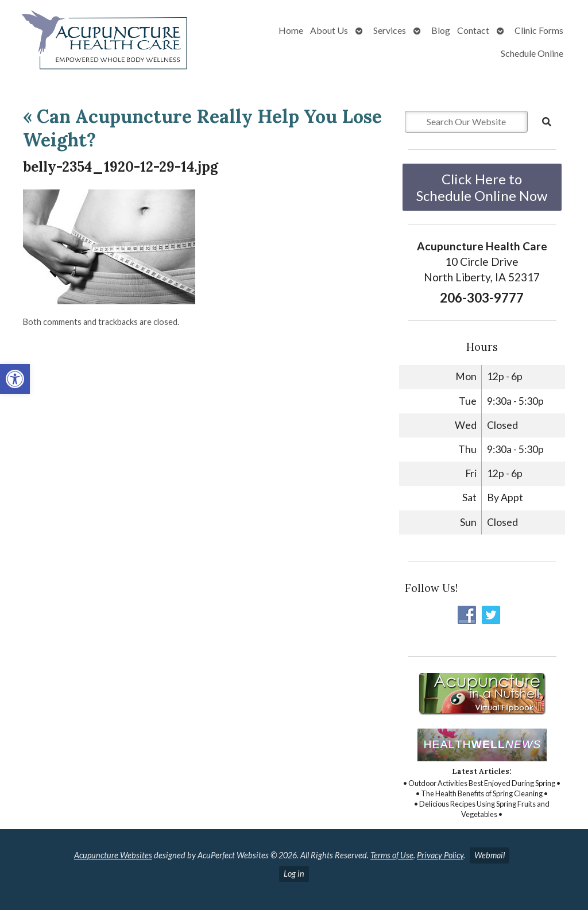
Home (291, 30)
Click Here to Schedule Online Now (482, 187)
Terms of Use (392, 855)
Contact (473, 30)
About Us (329, 30)
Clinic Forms (539, 30)
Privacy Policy (440, 855)
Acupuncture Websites (113, 855)
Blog (441, 30)
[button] (15, 379)
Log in (294, 874)
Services (390, 30)
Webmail (490, 855)
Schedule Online (532, 53)
